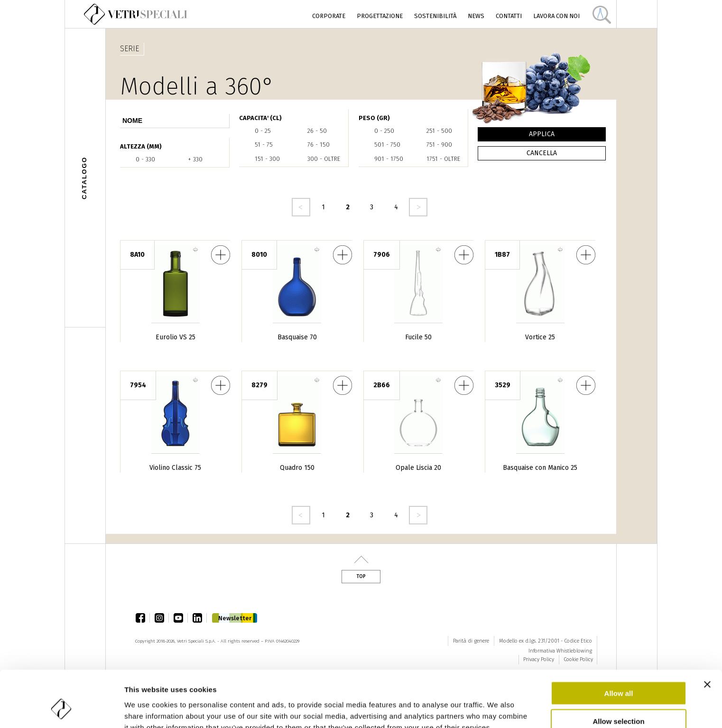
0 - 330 (145, 159)
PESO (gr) (374, 118)
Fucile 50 (418, 337)
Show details (498, 709)
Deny (619, 700)
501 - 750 (387, 145)
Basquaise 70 (297, 337)
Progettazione (380, 16)
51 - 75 (264, 145)
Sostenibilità (435, 16)
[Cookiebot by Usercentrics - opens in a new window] (61, 709)
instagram (162, 618)
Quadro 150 (297, 468)
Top (361, 577)
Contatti (509, 16)
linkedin (200, 618)
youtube (181, 618)
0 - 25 (263, 131)
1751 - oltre (443, 159)
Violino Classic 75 (175, 468)
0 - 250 (384, 131)
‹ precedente (301, 207)
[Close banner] (707, 636)
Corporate (329, 16)
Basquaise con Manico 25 (540, 468)
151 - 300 (267, 159)
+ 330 (195, 159)
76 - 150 (319, 145)
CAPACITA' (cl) (260, 118)
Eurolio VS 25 (176, 337)
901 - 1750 (389, 159)
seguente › (418, 207)
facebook (143, 618)
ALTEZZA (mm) (141, 146)
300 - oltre (324, 159)
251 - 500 (439, 131)
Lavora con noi (556, 16)
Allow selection (618, 673)
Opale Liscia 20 (418, 468)
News (476, 16)
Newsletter (235, 618)
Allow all (619, 645)
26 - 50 (317, 131)
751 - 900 (439, 145)
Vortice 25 (540, 337)
